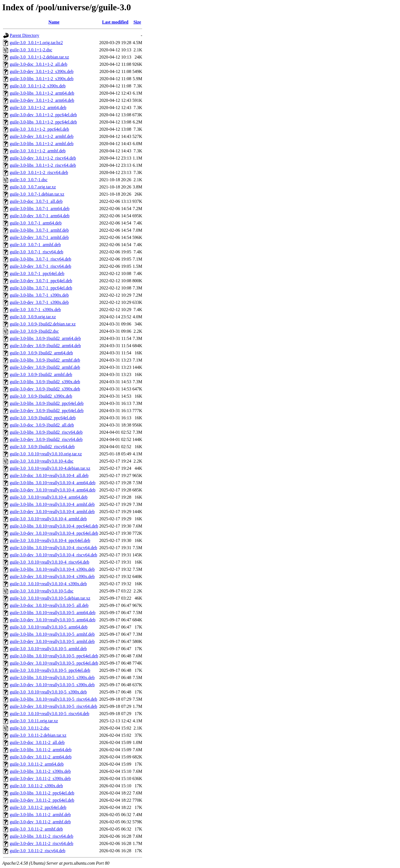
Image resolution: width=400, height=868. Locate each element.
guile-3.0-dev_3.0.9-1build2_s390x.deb (45, 389)
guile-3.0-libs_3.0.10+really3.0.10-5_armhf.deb (52, 634)
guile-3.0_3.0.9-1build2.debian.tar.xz (43, 324)
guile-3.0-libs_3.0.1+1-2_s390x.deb (42, 79)
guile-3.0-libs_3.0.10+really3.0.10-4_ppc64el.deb (54, 526)
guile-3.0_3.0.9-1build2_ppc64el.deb (43, 418)
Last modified (115, 22)
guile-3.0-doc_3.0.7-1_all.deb (36, 201)
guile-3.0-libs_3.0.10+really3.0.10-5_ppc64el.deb (54, 656)
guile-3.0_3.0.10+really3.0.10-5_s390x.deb (48, 692)
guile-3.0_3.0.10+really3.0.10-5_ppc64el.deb (50, 670)
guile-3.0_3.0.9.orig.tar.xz (33, 317)
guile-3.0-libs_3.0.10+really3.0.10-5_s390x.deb (52, 678)
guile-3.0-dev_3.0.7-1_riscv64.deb (40, 266)
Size (137, 22)
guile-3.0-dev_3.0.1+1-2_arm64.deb (42, 100)
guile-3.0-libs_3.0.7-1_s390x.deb (39, 295)
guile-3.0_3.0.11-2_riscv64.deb (37, 851)
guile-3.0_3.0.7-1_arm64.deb (36, 223)
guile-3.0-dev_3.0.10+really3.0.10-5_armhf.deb (52, 641)
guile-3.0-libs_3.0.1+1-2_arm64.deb (42, 93)
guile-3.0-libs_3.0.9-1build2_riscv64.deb (46, 432)
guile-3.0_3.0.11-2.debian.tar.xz (38, 735)
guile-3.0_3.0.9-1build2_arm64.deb (41, 353)
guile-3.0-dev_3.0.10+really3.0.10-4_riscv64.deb (53, 555)
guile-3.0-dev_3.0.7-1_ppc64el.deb (41, 281)
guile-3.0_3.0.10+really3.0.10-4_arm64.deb (49, 497)
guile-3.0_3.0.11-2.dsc (30, 728)
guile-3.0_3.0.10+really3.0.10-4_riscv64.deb (49, 562)
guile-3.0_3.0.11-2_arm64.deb (37, 764)
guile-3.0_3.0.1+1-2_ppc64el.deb (39, 129)
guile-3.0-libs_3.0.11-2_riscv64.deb (42, 836)
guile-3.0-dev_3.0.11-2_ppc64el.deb (42, 800)
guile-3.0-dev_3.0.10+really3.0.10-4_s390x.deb (52, 576)
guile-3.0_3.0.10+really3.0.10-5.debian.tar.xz (50, 598)
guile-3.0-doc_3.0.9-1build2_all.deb (42, 425)
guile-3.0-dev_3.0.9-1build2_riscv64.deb (46, 439)
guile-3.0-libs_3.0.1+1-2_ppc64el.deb (43, 122)
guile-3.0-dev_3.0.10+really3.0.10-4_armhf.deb (52, 512)
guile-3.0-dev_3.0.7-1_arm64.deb (40, 216)
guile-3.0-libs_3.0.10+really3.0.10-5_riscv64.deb (53, 699)
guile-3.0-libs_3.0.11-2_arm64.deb (41, 750)
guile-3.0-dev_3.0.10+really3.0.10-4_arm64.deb (53, 490)
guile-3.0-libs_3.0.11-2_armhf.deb (40, 815)
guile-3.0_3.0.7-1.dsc (29, 180)
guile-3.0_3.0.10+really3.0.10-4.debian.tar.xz (50, 468)
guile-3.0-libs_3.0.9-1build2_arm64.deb (45, 338)
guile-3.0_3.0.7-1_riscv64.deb (37, 252)
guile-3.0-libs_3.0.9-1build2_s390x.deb (45, 382)
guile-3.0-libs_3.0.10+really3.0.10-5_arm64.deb (53, 613)
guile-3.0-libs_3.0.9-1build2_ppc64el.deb (47, 403)
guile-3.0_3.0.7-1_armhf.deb (35, 245)
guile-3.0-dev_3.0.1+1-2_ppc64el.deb (43, 115)
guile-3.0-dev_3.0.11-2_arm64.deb (41, 757)
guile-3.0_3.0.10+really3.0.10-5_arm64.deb (49, 627)
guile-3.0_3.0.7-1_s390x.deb (35, 310)
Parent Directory (24, 35)
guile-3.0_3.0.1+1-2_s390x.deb (38, 86)
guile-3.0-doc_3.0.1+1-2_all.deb (38, 64)
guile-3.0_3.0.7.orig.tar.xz (33, 187)
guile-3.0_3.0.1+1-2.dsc (31, 50)
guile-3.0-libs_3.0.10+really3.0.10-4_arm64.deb (53, 483)
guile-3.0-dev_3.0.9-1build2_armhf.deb (45, 367)
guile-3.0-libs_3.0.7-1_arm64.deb (40, 209)
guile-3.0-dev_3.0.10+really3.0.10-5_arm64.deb (53, 620)
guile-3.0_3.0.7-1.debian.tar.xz (37, 194)
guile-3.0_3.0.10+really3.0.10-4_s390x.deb (48, 584)
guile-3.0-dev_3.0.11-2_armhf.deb (40, 822)
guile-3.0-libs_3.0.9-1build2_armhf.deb (45, 360)
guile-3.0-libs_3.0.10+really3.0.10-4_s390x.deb (52, 569)
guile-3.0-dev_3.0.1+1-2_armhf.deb (42, 136)
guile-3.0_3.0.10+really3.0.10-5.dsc (42, 591)
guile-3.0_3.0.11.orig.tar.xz (34, 721)
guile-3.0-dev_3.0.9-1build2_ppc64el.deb (47, 411)
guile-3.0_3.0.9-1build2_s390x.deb (41, 396)
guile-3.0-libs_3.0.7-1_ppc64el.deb (41, 288)
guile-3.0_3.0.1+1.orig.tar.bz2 (36, 43)
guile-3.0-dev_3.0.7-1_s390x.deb (39, 302)
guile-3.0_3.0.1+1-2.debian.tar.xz (39, 57)
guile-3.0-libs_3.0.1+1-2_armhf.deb (42, 144)
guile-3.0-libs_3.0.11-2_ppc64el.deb (42, 793)
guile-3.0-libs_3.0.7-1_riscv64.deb (40, 259)
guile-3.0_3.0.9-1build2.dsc (34, 331)
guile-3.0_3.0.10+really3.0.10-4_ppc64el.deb (50, 540)
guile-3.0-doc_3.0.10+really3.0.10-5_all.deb (49, 605)
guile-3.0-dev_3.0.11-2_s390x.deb (40, 779)
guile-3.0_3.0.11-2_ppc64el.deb (38, 807)
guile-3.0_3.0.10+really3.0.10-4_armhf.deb (48, 519)
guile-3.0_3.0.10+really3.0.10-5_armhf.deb (48, 649)
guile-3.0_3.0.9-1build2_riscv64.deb (42, 447)
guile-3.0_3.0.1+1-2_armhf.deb (38, 151)
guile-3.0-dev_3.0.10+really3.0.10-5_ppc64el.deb (54, 663)
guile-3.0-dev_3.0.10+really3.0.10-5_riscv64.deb (53, 706)
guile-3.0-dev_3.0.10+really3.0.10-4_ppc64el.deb (54, 533)
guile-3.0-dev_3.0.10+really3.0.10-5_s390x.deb (52, 685)
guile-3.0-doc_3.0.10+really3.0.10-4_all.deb (49, 475)
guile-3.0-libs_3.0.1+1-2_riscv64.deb (43, 165)
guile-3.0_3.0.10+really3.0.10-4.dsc (42, 461)
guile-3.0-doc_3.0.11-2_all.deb (37, 742)
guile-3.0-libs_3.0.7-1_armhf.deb (39, 230)
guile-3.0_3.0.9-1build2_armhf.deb (41, 374)
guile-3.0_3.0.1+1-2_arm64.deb (38, 108)
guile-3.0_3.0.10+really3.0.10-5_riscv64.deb (49, 714)
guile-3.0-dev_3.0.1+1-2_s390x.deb (42, 71)
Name (54, 22)
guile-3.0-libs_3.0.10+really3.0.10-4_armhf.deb (52, 504)
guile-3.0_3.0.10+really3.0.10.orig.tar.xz (46, 454)
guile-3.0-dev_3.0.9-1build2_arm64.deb (45, 346)
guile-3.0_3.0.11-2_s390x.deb (36, 786)
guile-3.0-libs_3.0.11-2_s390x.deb (40, 771)
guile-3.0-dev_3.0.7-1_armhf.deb (39, 237)
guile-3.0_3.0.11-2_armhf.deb (36, 829)
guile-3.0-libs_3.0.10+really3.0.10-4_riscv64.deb (53, 548)
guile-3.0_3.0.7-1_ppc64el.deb (37, 273)
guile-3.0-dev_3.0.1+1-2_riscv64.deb (43, 158)
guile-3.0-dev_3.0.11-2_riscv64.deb (42, 843)
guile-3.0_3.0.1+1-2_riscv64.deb (39, 172)
